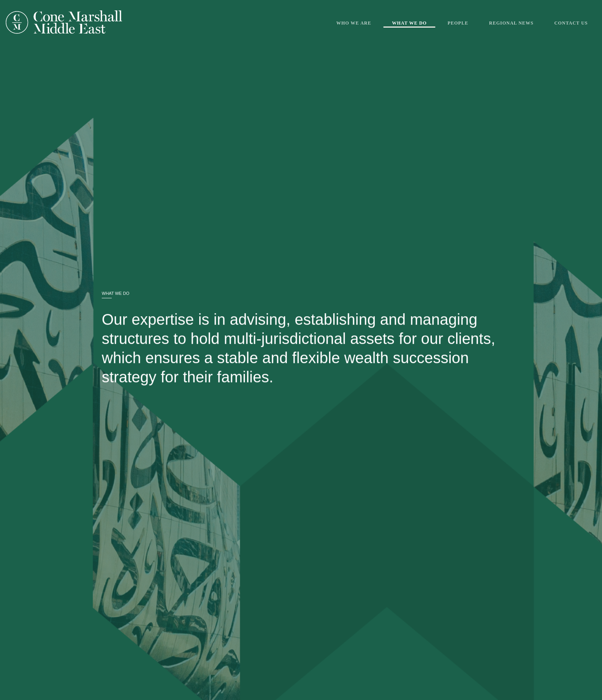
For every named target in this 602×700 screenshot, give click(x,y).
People (458, 23)
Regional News (511, 23)
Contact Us (571, 23)
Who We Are (354, 23)
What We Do (409, 23)
